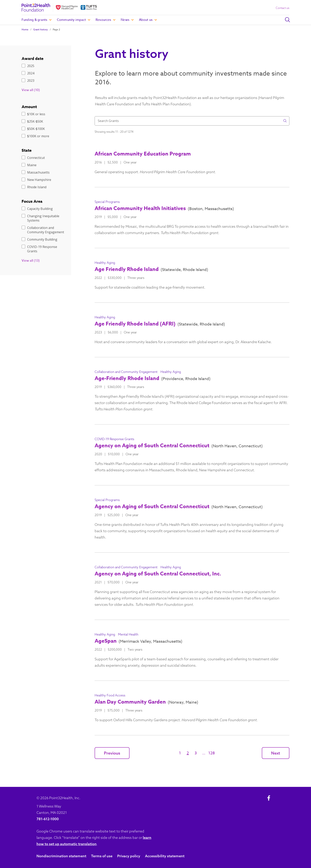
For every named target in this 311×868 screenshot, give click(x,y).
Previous (112, 753)
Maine (29, 165)
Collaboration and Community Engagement (43, 230)
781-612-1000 (48, 819)
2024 (28, 73)
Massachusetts (36, 172)
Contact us (283, 8)
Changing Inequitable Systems (40, 218)
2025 (28, 66)
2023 (28, 81)
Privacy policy (129, 856)
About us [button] (148, 20)
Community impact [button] (74, 20)
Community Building (39, 239)
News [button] (127, 20)
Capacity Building (37, 209)
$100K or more (35, 136)
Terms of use (102, 856)
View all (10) (31, 90)
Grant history (41, 29)
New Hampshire (36, 180)
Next (276, 753)
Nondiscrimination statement (61, 856)
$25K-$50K (32, 121)
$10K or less (33, 114)
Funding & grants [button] (37, 20)
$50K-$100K (33, 129)
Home (25, 29)
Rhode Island (34, 187)
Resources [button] (106, 20)
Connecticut (33, 158)
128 (212, 753)
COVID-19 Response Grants (39, 249)
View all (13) (31, 261)
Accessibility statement (165, 856)
